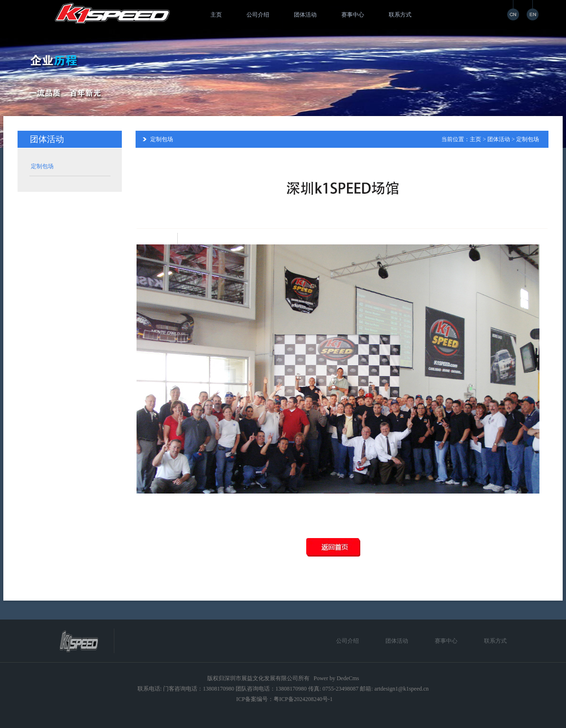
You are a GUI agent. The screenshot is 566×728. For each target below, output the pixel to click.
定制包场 (42, 166)
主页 (216, 15)
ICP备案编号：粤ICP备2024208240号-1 (284, 699)
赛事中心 (353, 15)
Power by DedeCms (337, 678)
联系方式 (400, 15)
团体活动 (305, 15)
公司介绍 (258, 15)
